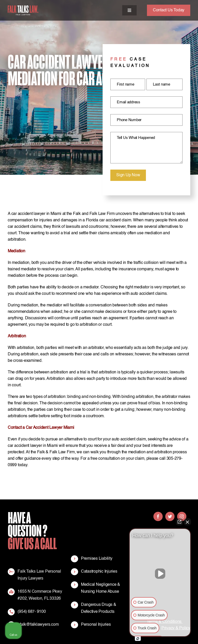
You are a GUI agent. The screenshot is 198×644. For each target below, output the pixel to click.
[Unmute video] (160, 574)
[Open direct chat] (179, 522)
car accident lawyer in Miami (36, 214)
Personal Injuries (96, 625)
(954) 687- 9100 (32, 612)
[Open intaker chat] (138, 639)
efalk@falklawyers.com (38, 625)
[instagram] (182, 516)
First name (126, 84)
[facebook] (158, 516)
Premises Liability (97, 559)
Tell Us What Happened (136, 138)
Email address (129, 102)
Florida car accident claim (109, 220)
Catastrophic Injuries (99, 572)
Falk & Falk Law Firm (56, 452)
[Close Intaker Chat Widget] (187, 522)
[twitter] (170, 516)
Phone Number (129, 120)
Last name (162, 84)
